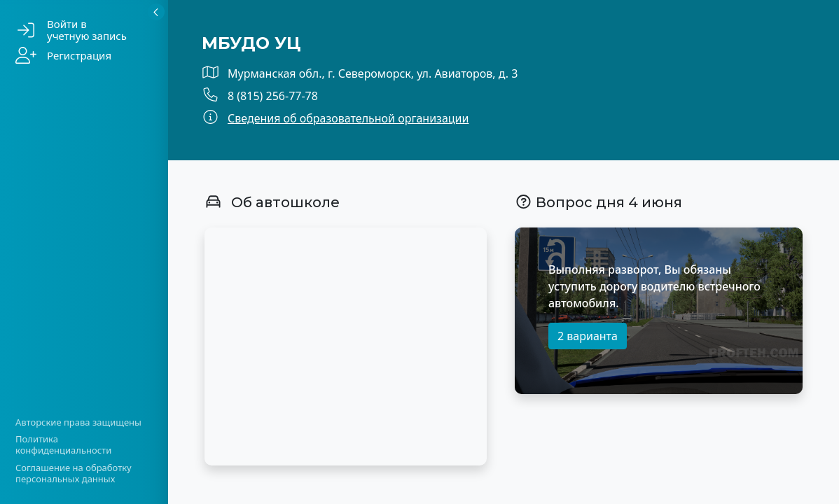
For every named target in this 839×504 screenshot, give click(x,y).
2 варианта (588, 336)
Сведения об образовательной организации (348, 118)
